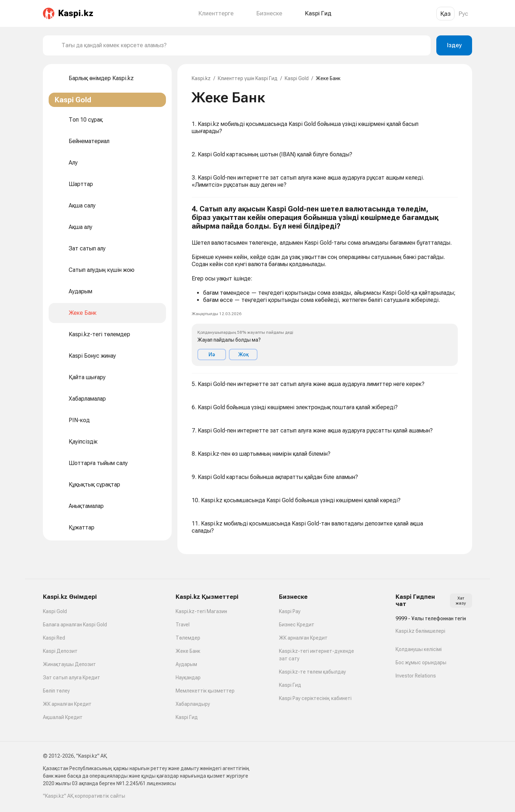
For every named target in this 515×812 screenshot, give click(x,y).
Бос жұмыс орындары (421, 662)
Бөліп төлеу (56, 691)
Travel (183, 625)
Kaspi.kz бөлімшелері (420, 631)
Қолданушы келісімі (419, 649)
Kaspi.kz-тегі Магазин (201, 611)
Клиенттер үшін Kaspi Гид (248, 78)
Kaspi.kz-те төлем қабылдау (312, 672)
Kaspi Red (54, 638)
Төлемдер (188, 638)
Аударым (186, 664)
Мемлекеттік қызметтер (205, 691)
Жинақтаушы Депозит (69, 664)
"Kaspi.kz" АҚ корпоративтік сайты (84, 796)
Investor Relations (416, 676)
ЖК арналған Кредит (67, 704)
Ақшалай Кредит (63, 717)
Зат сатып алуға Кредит (72, 678)
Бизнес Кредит (297, 625)
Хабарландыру (193, 704)
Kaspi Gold (297, 78)
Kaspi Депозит (60, 651)
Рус (463, 14)
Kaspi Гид (187, 717)
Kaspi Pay (290, 611)
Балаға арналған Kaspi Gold (75, 625)
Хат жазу (461, 601)
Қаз (445, 14)
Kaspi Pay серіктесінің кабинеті (315, 698)
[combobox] (243, 45)
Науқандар (188, 678)
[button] (325, 285)
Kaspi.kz (201, 78)
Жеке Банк (188, 651)
